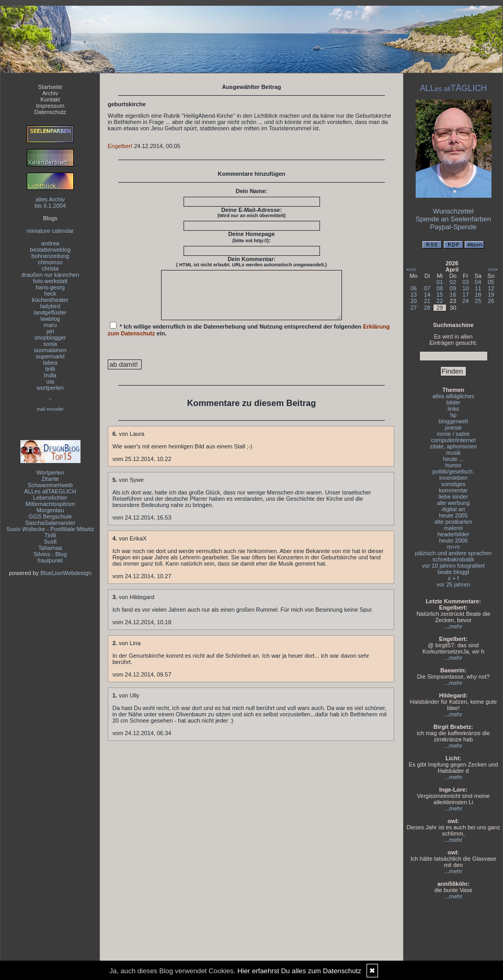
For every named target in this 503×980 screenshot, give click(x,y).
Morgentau (50, 510)
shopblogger (50, 337)
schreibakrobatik (453, 559)
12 (491, 288)
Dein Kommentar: (251, 262)
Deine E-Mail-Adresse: (252, 212)
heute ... (453, 459)
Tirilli (50, 535)
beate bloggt (454, 572)
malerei (453, 528)
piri (50, 331)
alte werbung (454, 503)
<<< (411, 269)
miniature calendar (50, 231)
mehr (456, 626)
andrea (50, 243)
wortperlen (50, 388)
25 (478, 301)
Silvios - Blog (50, 554)
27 (414, 308)
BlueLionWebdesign (66, 573)
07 (427, 288)
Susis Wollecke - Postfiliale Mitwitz (50, 529)
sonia (50, 344)
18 (478, 295)
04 (478, 282)
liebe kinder (453, 497)
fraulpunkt (50, 560)
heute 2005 (453, 515)
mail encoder (50, 409)
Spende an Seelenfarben (453, 219)
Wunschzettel (453, 211)
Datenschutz (50, 112)
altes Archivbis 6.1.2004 (50, 202)
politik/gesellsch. (453, 471)
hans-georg (50, 287)
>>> (493, 269)
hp (453, 415)
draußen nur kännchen (50, 275)
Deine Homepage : (251, 237)
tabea (50, 363)
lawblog (50, 319)
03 (465, 282)
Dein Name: (252, 191)
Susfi (50, 542)
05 (491, 282)
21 (427, 301)
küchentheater (50, 300)
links (453, 409)
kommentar (453, 490)
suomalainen (50, 350)
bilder (454, 402)
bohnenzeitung (50, 256)
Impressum (50, 106)
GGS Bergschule (50, 516)
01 (440, 282)
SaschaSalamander (50, 523)
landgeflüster (50, 312)
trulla (50, 375)
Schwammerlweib (50, 485)
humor (453, 465)
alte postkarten (453, 522)
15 (440, 295)
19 (491, 295)
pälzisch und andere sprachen (454, 553)
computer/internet (453, 440)
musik (454, 453)
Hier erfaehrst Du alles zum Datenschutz (299, 971)
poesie (453, 427)
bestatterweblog (50, 250)
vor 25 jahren (453, 584)
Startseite (50, 87)
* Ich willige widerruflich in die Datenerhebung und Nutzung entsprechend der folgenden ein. (249, 339)
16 (453, 295)
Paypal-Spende (454, 227)
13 (414, 295)
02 (453, 282)
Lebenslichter (50, 498)
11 (478, 288)
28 (427, 308)
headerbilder (453, 534)
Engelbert (120, 146)
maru (50, 325)
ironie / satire (454, 434)
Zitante (50, 479)
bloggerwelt (453, 421)
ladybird (50, 306)
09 (453, 288)
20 (414, 301)
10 (465, 288)
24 (465, 301)
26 (491, 301)
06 (414, 288)
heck (50, 294)
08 (440, 288)
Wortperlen (50, 472)
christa (50, 268)
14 (427, 295)
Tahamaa (50, 548)
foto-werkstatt (50, 281)
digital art (454, 509)
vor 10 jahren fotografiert (453, 566)
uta (50, 381)
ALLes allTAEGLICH (50, 491)
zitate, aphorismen (453, 446)
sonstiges (453, 484)
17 (465, 295)
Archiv (50, 93)
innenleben (453, 478)
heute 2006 (453, 540)
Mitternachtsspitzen (50, 504)
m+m (454, 547)
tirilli (50, 369)
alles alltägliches (453, 396)
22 (440, 301)
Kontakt (50, 99)
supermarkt (50, 356)
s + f (453, 578)
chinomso (50, 262)
